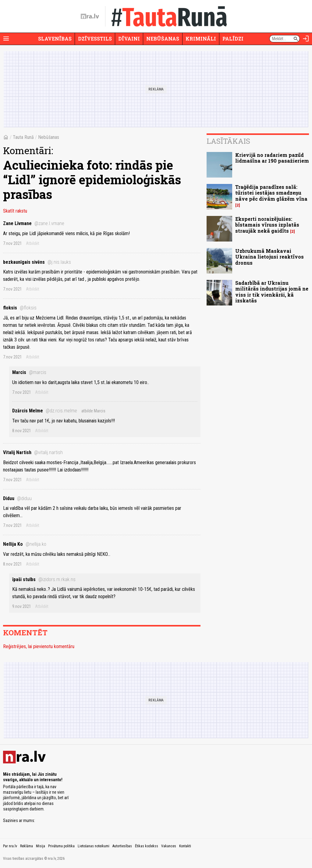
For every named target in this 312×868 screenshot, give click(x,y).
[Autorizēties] (306, 39)
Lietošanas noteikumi (94, 846)
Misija (41, 846)
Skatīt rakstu (15, 211)
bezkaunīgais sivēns (37, 262)
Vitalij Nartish (33, 452)
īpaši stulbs (44, 579)
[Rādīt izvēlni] (6, 39)
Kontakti (185, 846)
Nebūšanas (163, 39)
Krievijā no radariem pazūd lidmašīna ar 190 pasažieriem (272, 158)
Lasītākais (228, 141)
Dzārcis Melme (45, 411)
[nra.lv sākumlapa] (90, 16)
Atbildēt (33, 243)
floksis (20, 308)
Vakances (169, 846)
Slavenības (55, 39)
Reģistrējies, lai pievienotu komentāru (39, 646)
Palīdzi (233, 39)
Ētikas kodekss (147, 846)
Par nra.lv (10, 846)
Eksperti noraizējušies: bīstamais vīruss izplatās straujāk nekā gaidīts (267, 225)
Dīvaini (129, 39)
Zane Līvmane (34, 223)
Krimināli (201, 39)
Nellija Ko (25, 544)
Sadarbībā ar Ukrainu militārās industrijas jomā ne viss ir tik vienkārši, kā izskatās (272, 292)
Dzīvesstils (95, 39)
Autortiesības (122, 846)
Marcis (29, 372)
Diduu (17, 498)
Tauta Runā (23, 137)
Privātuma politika (61, 846)
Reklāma (27, 846)
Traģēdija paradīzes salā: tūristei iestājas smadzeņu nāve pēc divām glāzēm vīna (271, 193)
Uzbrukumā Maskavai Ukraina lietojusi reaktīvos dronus (269, 257)
